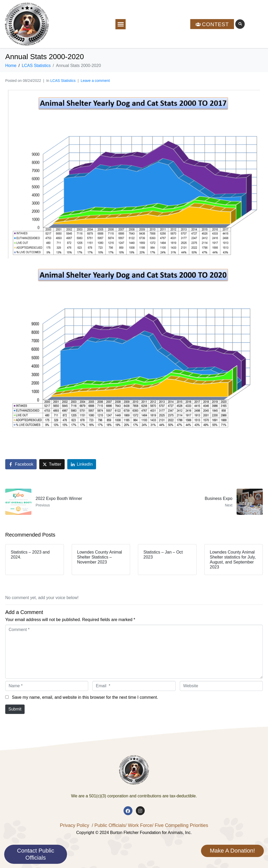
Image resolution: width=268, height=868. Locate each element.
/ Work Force (139, 825)
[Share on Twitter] (52, 464)
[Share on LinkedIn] (82, 464)
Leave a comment (95, 81)
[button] (121, 24)
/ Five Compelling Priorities (180, 825)
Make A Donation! (232, 851)
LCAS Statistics (63, 81)
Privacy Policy (75, 825)
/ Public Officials (109, 825)
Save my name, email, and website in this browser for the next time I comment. (85, 697)
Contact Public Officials (36, 854)
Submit (15, 709)
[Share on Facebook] (21, 464)
